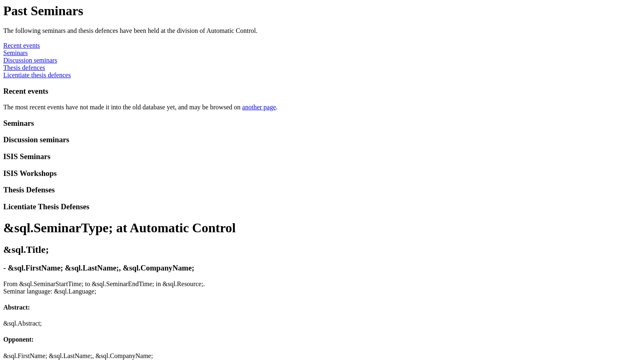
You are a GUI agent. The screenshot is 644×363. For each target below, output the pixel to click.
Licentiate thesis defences (37, 75)
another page (259, 107)
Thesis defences (24, 68)
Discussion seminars (30, 60)
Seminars (16, 53)
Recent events (22, 45)
